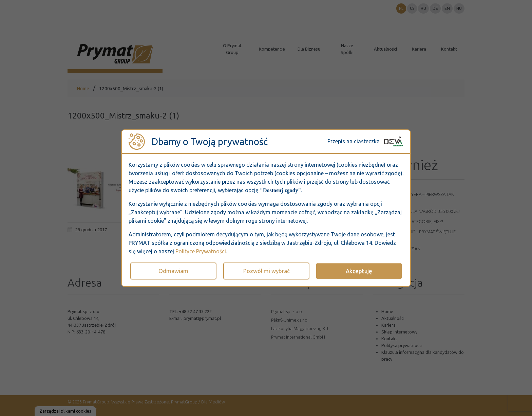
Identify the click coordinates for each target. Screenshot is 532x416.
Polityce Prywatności (201, 251)
